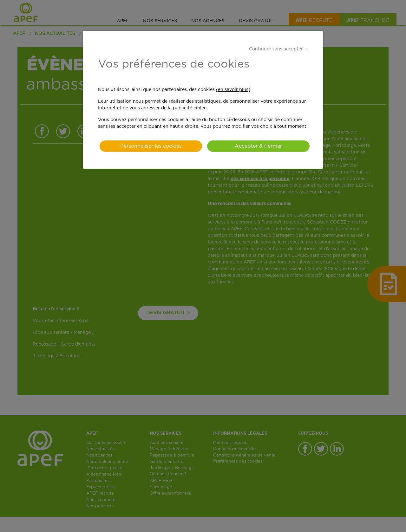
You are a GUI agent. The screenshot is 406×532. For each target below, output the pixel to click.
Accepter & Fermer (258, 146)
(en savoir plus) (233, 90)
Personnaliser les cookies (151, 146)
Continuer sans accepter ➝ (278, 49)
